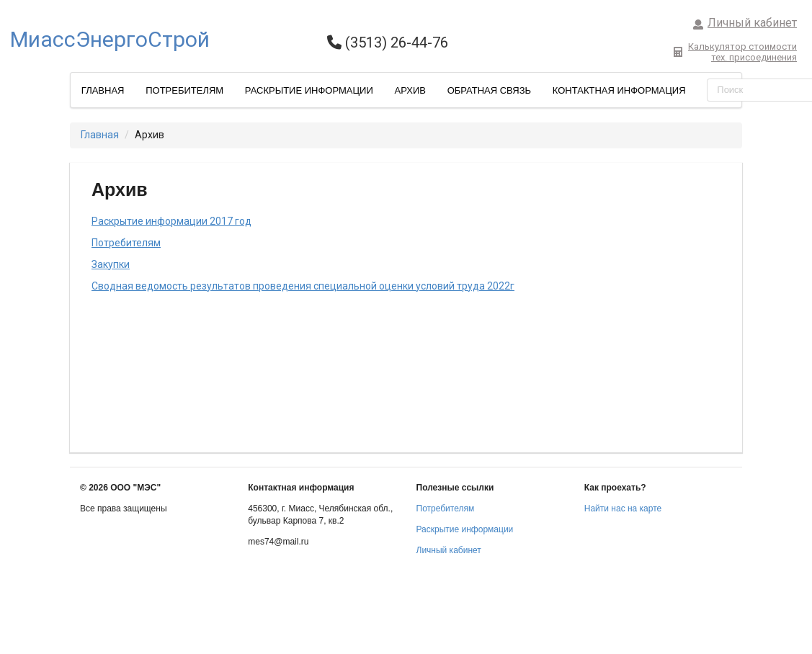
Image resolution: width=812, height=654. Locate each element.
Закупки (111, 264)
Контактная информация (619, 90)
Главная (103, 90)
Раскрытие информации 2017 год (171, 221)
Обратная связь (490, 90)
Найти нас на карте (623, 509)
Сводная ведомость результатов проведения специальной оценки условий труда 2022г (303, 286)
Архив (410, 90)
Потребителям (184, 90)
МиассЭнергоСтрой (110, 39)
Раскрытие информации (309, 90)
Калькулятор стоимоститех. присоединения (735, 52)
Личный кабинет (745, 23)
